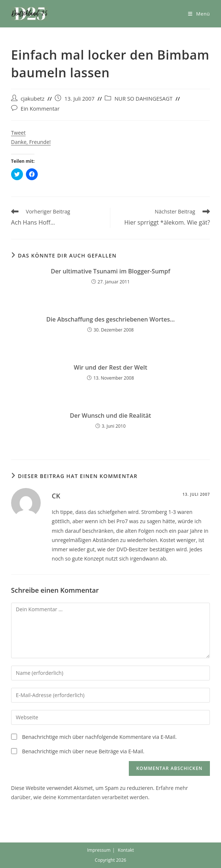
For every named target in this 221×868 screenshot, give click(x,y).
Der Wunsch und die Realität (110, 416)
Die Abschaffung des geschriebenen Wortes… (110, 319)
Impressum (99, 850)
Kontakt (126, 850)
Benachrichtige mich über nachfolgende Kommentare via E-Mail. (99, 737)
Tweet (18, 133)
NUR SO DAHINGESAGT (143, 99)
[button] (30, 14)
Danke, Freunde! (31, 142)
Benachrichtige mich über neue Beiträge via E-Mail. (83, 751)
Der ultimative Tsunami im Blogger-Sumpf (110, 271)
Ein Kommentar (40, 109)
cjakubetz (33, 99)
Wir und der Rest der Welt (110, 367)
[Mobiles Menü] (199, 14)
